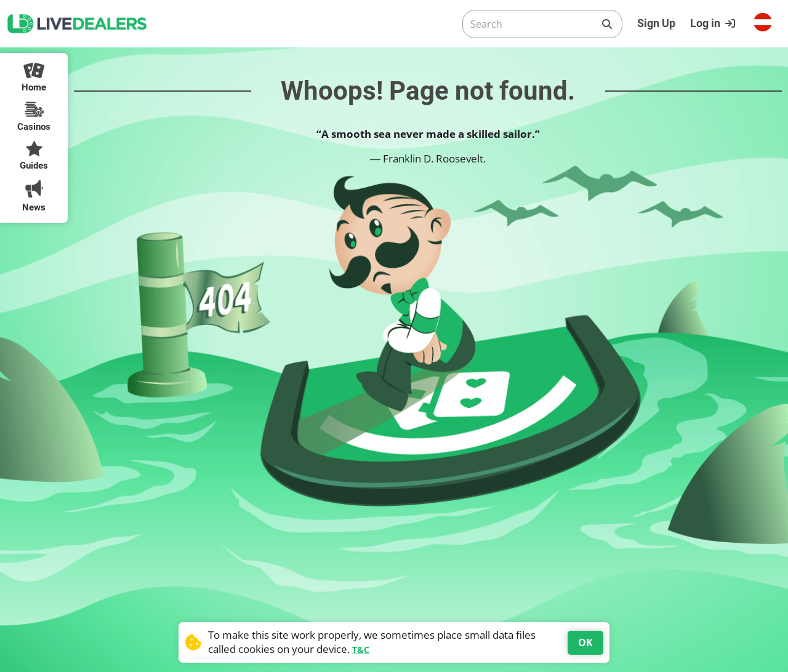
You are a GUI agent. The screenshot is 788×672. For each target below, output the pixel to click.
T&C (361, 650)
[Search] (533, 24)
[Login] (714, 23)
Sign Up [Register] (656, 23)
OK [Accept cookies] (585, 642)
